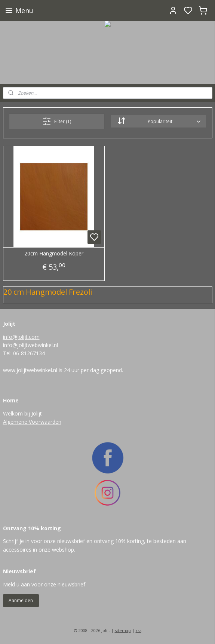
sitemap (123, 630)
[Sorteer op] (158, 121)
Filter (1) (57, 121)
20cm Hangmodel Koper (54, 254)
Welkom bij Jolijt (22, 413)
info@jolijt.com (21, 337)
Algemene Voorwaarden (32, 422)
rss (139, 630)
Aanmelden (21, 600)
